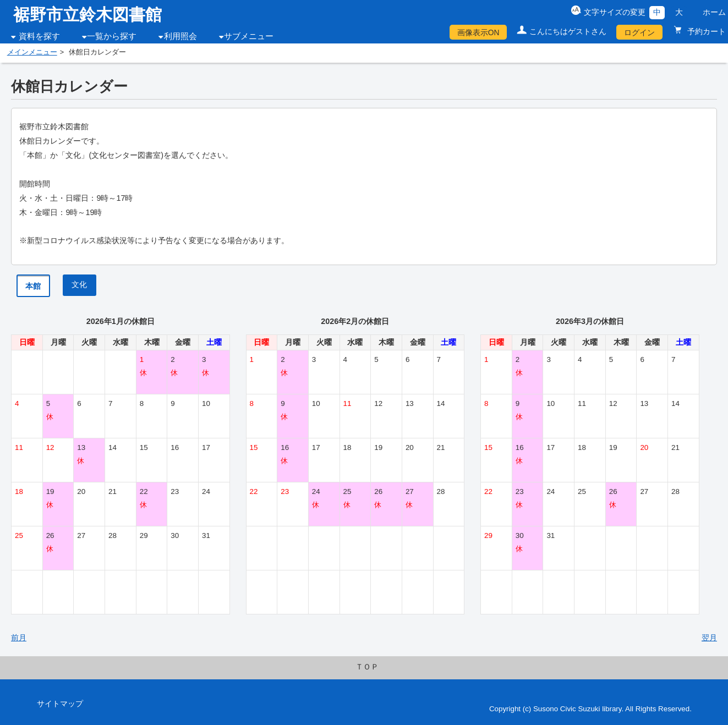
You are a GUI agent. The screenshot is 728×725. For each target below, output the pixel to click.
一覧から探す (112, 36)
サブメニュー (249, 36)
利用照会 (180, 36)
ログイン (639, 32)
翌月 (709, 638)
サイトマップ (60, 704)
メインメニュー (32, 52)
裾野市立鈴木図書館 (87, 15)
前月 (19, 638)
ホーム (714, 12)
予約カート (705, 31)
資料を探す (39, 36)
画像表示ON (478, 32)
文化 (79, 284)
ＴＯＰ (367, 667)
